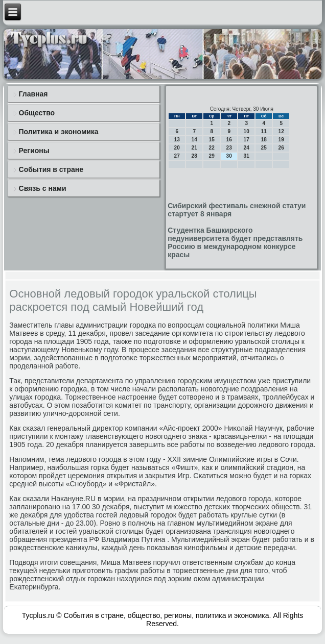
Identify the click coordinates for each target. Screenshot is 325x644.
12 (281, 131)
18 (264, 140)
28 (194, 156)
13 (177, 140)
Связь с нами (43, 188)
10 (247, 131)
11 (264, 131)
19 (281, 140)
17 (247, 140)
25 (264, 148)
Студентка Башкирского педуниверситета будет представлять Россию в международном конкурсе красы (235, 242)
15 (212, 140)
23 (229, 148)
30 (229, 156)
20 (177, 148)
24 (247, 148)
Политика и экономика (59, 132)
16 (229, 140)
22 (212, 148)
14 (194, 140)
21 (194, 148)
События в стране (51, 169)
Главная (33, 94)
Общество (37, 113)
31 (247, 156)
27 (177, 156)
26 (281, 148)
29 (212, 156)
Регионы (34, 151)
